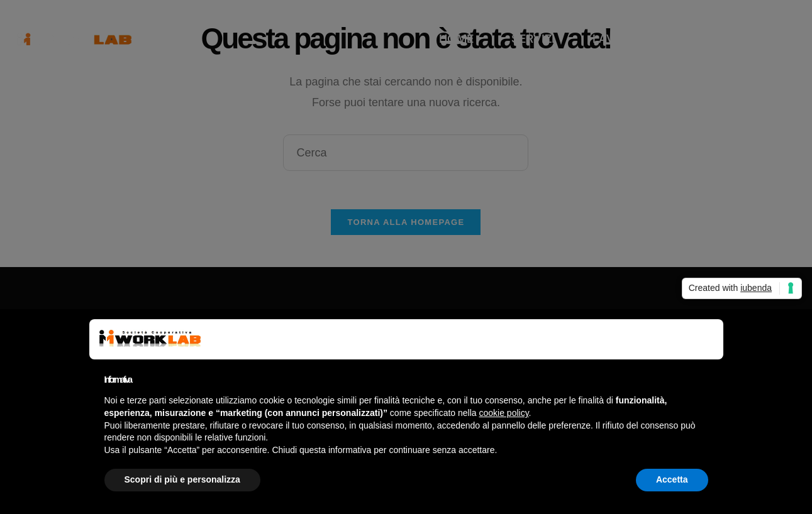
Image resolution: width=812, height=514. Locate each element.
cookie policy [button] (503, 413)
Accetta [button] (672, 479)
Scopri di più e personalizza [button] (182, 479)
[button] (702, 339)
